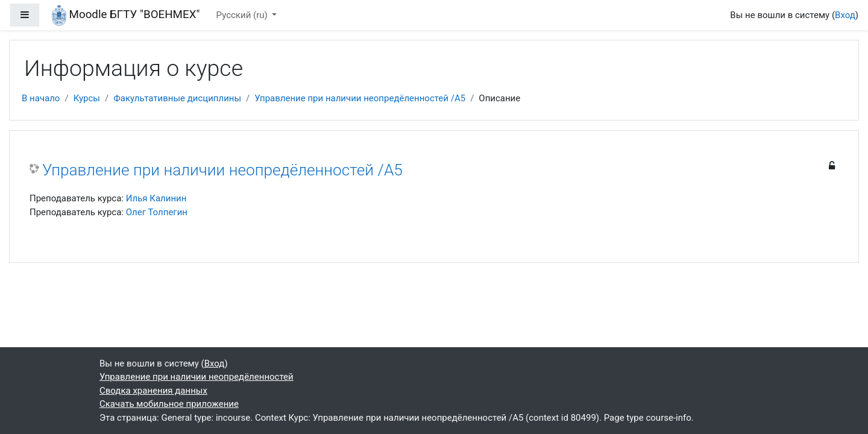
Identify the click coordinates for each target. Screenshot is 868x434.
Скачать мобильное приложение (169, 404)
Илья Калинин (156, 198)
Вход (845, 15)
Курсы (87, 98)
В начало (41, 98)
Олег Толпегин (157, 212)
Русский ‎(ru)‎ (243, 15)
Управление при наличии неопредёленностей (197, 377)
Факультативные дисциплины (177, 98)
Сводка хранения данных (153, 391)
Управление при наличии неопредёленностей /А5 (360, 98)
